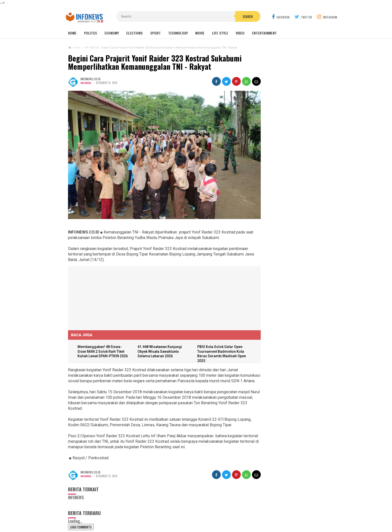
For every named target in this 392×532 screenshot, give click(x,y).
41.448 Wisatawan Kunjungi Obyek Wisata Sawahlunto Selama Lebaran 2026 (156, 340)
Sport (155, 33)
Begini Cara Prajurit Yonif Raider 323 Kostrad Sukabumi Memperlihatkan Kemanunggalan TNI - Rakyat (155, 62)
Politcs (90, 33)
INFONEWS (86, 83)
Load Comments (81, 526)
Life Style (220, 33)
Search (224, 16)
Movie (200, 33)
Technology (178, 33)
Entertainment (264, 33)
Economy (112, 33)
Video (240, 33)
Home (72, 33)
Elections (134, 33)
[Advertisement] (105, 286)
